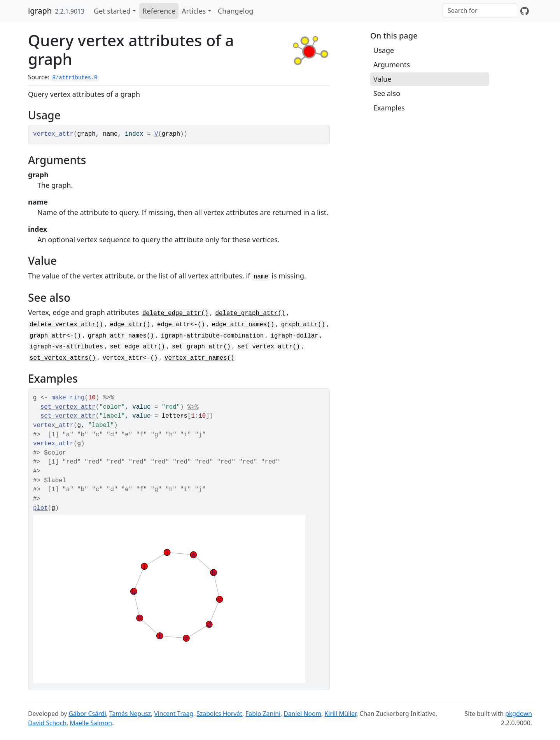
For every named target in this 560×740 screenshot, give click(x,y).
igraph (40, 11)
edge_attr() (130, 325)
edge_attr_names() (243, 325)
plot (40, 508)
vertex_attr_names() (199, 358)
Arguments (392, 65)
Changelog (236, 11)
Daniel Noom (302, 714)
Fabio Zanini (263, 714)
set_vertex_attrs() (63, 358)
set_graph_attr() (201, 347)
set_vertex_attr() (269, 347)
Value (382, 79)
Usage (384, 50)
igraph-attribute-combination (213, 336)
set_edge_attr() (138, 347)
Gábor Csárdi (87, 714)
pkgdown (519, 714)
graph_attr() (303, 325)
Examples (389, 108)
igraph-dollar (295, 336)
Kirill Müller (341, 714)
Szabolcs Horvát (219, 714)
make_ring (68, 398)
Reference (159, 11)
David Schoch (47, 723)
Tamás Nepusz (130, 714)
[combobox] (480, 10)
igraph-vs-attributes (66, 347)
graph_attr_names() (121, 336)
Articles (194, 11)
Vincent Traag (174, 714)
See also (387, 93)
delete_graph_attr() (250, 313)
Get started (112, 11)
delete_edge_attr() (175, 313)
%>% (108, 398)
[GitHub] (525, 11)
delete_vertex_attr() (66, 325)
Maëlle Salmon (91, 723)
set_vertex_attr (68, 407)
